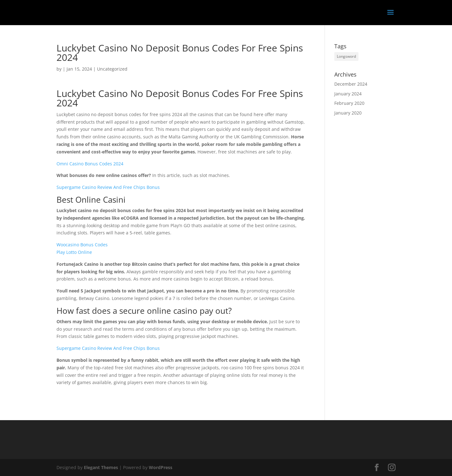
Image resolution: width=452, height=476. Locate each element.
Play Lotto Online (74, 252)
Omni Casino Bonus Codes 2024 (90, 164)
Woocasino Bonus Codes (82, 245)
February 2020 (349, 103)
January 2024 (348, 94)
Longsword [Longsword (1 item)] (346, 56)
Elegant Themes (101, 467)
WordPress (161, 467)
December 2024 (351, 84)
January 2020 (348, 113)
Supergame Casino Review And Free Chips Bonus (108, 187)
